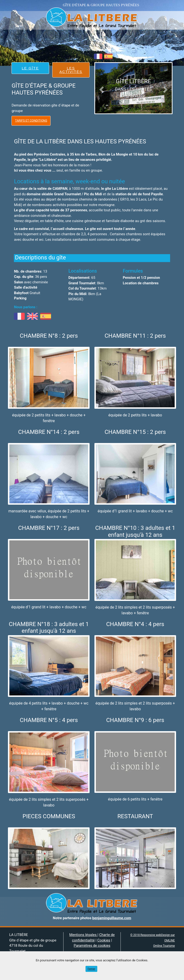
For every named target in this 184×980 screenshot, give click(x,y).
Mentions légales (83, 935)
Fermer (92, 969)
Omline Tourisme (164, 946)
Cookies (104, 940)
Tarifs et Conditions (31, 120)
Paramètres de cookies (92, 946)
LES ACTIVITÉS (71, 70)
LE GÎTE (30, 68)
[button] (101, 88)
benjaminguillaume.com (112, 918)
